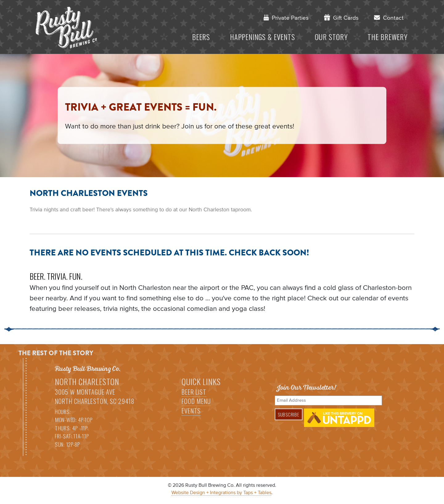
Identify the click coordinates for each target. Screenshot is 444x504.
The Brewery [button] (388, 37)
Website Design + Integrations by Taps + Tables (221, 493)
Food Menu (196, 401)
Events (191, 411)
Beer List (194, 392)
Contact (389, 18)
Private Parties (286, 18)
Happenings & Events (263, 37)
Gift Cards (341, 18)
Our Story (331, 37)
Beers (201, 37)
